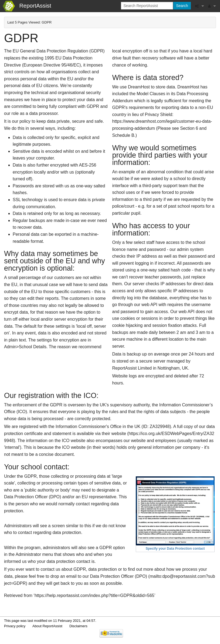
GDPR (47, 22)
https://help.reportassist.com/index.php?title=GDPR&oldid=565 (94, 595)
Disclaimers (78, 626)
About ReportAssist (47, 626)
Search (182, 6)
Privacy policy (15, 626)
